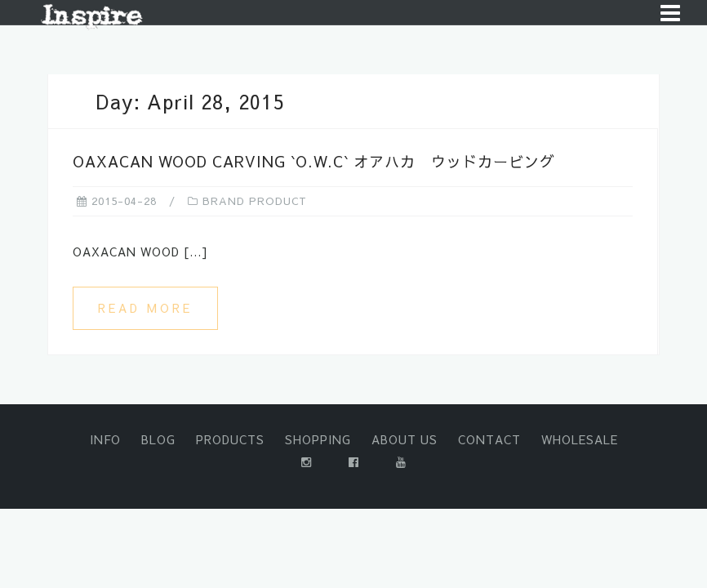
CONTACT (489, 439)
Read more (145, 308)
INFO (105, 439)
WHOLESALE (580, 439)
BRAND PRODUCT (255, 201)
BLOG (158, 439)
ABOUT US (405, 439)
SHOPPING (318, 439)
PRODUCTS (230, 439)
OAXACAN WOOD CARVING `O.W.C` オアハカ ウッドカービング (314, 161)
